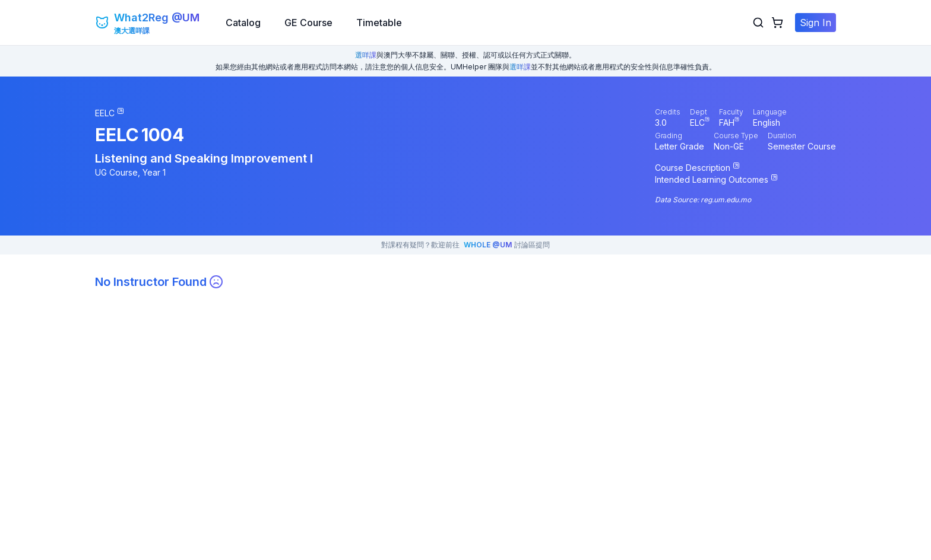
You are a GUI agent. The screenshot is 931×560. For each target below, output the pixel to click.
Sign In (816, 23)
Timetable (379, 23)
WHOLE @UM (488, 245)
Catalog (243, 23)
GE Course (308, 23)
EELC (117, 135)
